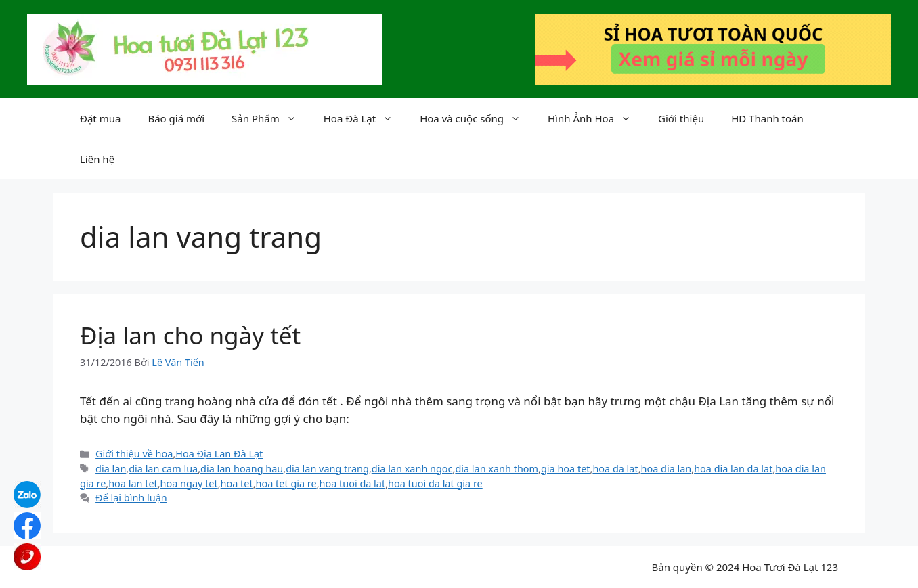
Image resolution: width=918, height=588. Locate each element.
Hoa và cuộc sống (477, 118)
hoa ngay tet (189, 483)
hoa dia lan (666, 469)
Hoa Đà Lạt (365, 118)
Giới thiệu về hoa (134, 454)
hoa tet (237, 483)
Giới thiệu (681, 118)
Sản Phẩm (271, 118)
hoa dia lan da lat (733, 469)
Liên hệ (97, 159)
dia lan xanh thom (497, 469)
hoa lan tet (133, 483)
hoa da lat (615, 469)
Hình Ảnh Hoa (596, 118)
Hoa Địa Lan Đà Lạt (219, 454)
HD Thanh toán (767, 118)
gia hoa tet (566, 469)
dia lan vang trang (327, 469)
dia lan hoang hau (242, 469)
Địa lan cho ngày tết (190, 335)
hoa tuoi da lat (353, 483)
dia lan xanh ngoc (412, 469)
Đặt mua (100, 118)
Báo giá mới (176, 118)
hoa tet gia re (286, 483)
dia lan (111, 469)
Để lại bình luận (131, 498)
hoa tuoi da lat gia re (435, 483)
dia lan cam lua (163, 469)
